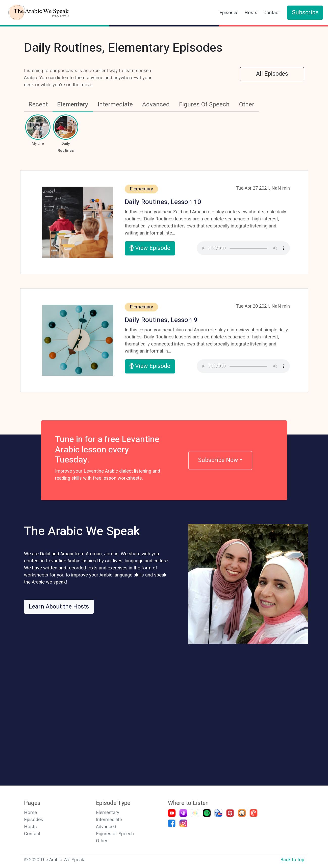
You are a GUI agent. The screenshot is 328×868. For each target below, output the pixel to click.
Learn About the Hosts (59, 607)
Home (30, 813)
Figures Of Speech (204, 105)
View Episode (150, 248)
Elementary (73, 105)
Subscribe (305, 13)
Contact (272, 13)
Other (247, 105)
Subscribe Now (218, 460)
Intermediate (115, 105)
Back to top (292, 860)
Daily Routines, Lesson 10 (163, 202)
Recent (38, 105)
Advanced (156, 105)
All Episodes (272, 74)
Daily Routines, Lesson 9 (161, 320)
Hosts (251, 13)
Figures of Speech (115, 834)
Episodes (229, 13)
